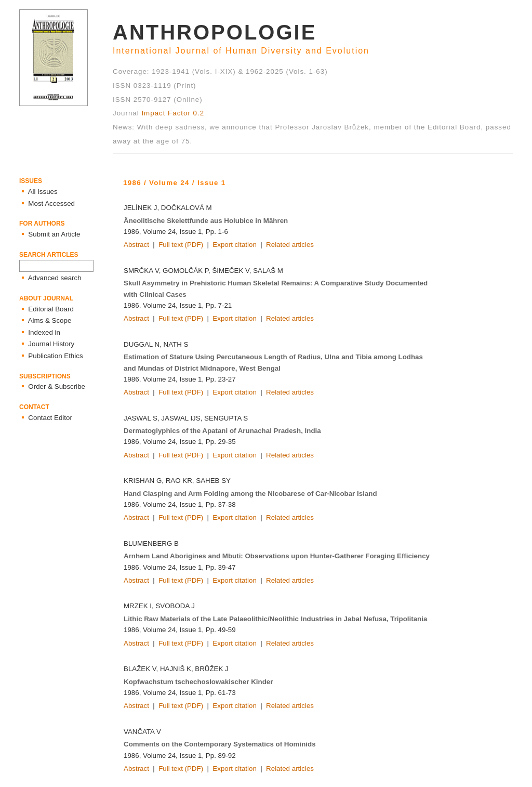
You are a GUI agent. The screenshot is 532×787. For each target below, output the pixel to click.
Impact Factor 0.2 (173, 113)
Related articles (290, 245)
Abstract (136, 245)
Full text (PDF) (181, 245)
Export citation (234, 245)
